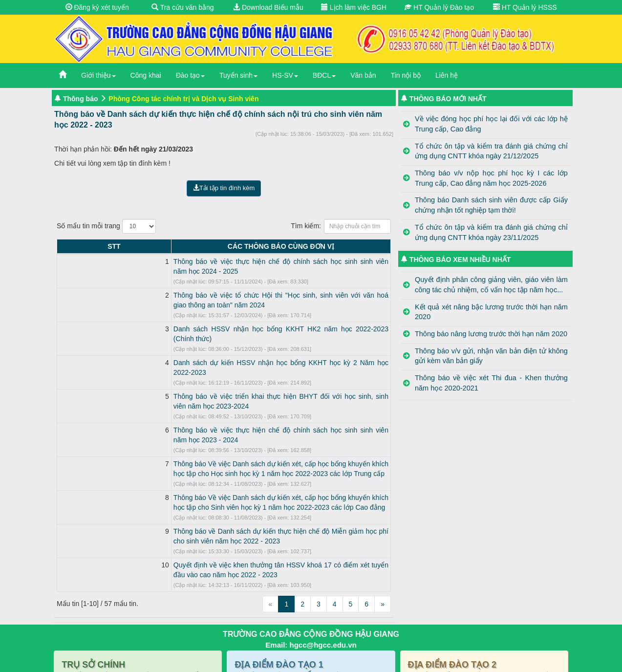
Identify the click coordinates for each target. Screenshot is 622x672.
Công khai (146, 75)
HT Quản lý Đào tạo (439, 7)
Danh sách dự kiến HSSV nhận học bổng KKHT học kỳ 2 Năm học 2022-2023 (195, 333)
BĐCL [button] (324, 75)
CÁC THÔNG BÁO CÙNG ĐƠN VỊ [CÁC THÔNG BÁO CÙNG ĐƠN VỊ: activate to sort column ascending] (233, 246)
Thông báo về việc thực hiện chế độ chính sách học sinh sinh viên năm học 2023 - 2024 (210, 381)
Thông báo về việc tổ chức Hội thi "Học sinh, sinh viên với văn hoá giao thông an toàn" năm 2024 (224, 285)
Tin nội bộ (406, 75)
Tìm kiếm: (341, 226)
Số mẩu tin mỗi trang (106, 226)
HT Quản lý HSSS (525, 7)
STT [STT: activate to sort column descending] (65, 246)
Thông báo (81, 99)
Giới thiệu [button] (98, 75)
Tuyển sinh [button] (238, 75)
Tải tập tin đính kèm (224, 188)
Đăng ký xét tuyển (97, 7)
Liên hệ (447, 75)
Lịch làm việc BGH (354, 7)
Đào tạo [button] (190, 75)
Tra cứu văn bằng (183, 7)
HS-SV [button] (285, 75)
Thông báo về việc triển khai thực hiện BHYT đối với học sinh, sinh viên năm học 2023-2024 (217, 357)
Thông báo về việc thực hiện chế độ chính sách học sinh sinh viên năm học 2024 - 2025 (210, 261)
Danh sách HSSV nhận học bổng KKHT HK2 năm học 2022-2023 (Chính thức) (196, 309)
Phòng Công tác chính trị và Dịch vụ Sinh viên (183, 99)
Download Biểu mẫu (268, 7)
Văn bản (363, 75)
